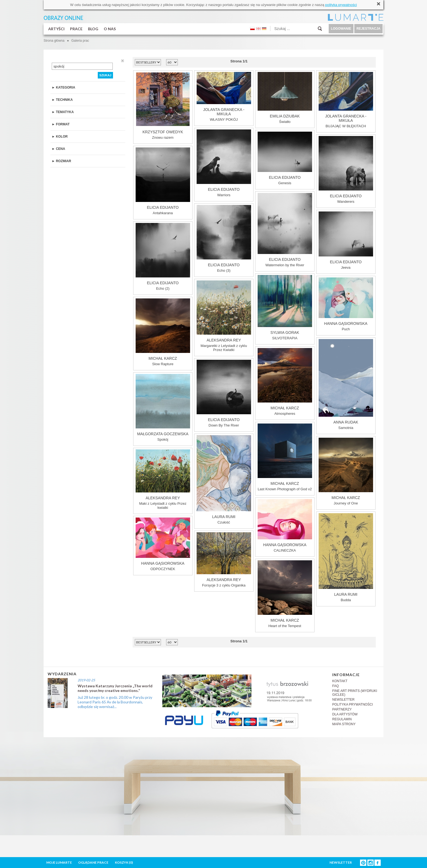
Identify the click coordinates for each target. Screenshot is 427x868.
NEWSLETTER (343, 700)
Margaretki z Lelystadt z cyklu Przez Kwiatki (224, 316)
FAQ (335, 686)
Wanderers (346, 170)
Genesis (285, 158)
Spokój (163, 408)
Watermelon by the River (285, 230)
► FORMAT (61, 124)
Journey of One (346, 471)
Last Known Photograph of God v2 (285, 457)
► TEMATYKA (63, 112)
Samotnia (346, 384)
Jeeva (346, 241)
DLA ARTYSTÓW (345, 714)
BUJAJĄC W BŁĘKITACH (346, 100)
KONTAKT (340, 681)
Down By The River (224, 394)
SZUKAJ (105, 75)
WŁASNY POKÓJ (224, 97)
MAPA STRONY (344, 724)
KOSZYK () (124, 862)
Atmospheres (285, 382)
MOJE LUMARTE (59, 862)
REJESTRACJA (368, 29)
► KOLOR (60, 137)
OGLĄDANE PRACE (93, 862)
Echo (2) (163, 257)
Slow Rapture (163, 332)
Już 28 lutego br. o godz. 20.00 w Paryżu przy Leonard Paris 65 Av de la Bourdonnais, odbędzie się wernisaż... (115, 702)
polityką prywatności (341, 5)
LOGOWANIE (341, 29)
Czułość (224, 480)
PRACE (76, 29)
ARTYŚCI (56, 29)
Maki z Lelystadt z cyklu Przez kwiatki (163, 480)
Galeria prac (80, 41)
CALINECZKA (285, 526)
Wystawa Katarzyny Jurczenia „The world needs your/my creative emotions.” (115, 688)
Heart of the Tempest (285, 594)
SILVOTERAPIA (285, 308)
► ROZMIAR (61, 161)
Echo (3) (224, 239)
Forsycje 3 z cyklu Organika (224, 560)
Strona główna (54, 41)
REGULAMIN (342, 719)
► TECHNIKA (62, 100)
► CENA (58, 149)
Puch (346, 304)
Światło (285, 98)
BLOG (93, 29)
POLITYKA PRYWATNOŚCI (353, 704)
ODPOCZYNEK (163, 544)
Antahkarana (163, 181)
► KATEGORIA (63, 87)
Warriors (224, 163)
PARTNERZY (342, 709)
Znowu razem (163, 106)
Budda (346, 558)
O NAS (110, 29)
